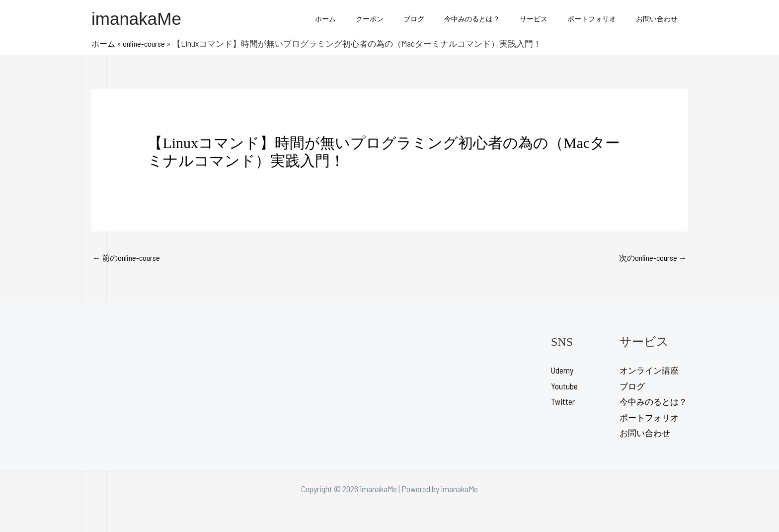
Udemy (562, 371)
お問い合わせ (660, 19)
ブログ (441, 19)
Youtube (564, 387)
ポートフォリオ (601, 19)
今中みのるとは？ (493, 19)
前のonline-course (128, 258)
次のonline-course (651, 258)
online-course (147, 43)
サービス (548, 19)
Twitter (563, 402)
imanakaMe (136, 19)
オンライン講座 (649, 371)
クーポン (402, 19)
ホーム (364, 19)
